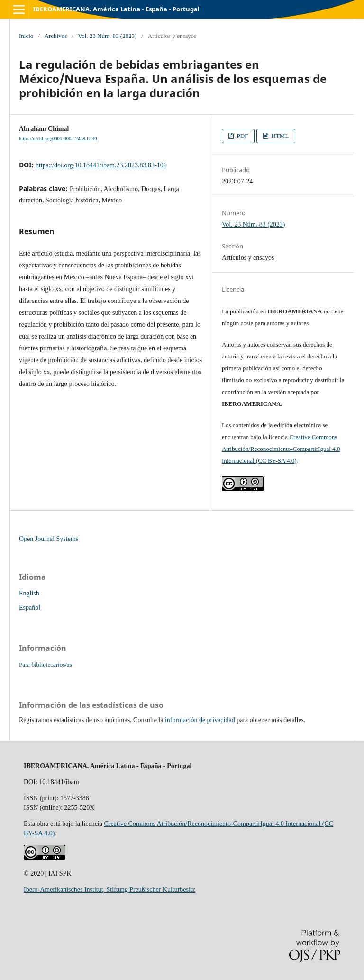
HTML (279, 136)
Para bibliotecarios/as (45, 664)
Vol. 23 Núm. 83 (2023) (107, 36)
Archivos (56, 36)
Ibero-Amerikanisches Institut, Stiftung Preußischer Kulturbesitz (109, 890)
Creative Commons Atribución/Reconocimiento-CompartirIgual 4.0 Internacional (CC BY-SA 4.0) (281, 449)
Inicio (26, 36)
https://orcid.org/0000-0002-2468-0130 (58, 139)
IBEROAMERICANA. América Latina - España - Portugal (116, 9)
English (29, 593)
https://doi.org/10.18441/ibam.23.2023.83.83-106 (101, 165)
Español (30, 608)
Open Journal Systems (49, 539)
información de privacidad (200, 720)
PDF (241, 136)
